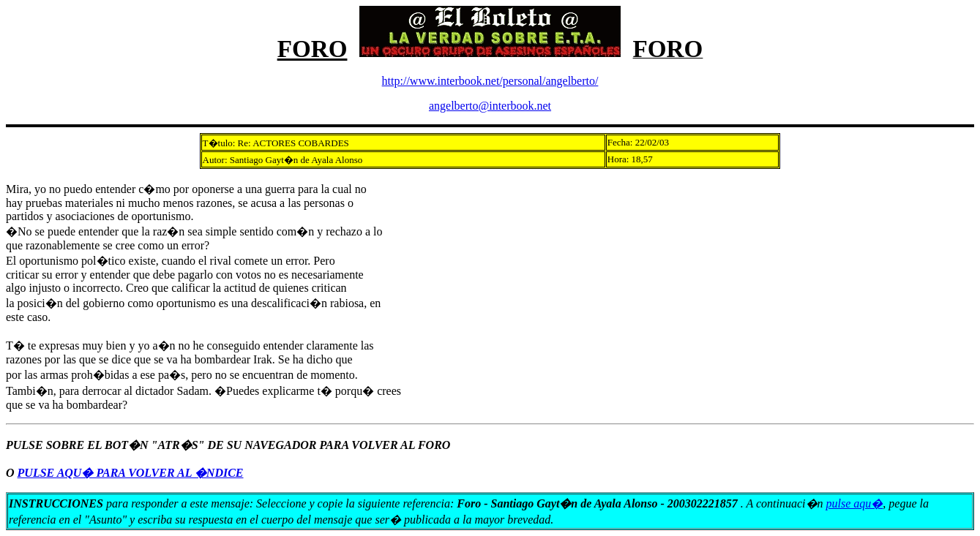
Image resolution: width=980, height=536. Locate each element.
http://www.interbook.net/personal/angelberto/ (490, 81)
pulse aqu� (855, 503)
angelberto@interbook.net (490, 106)
